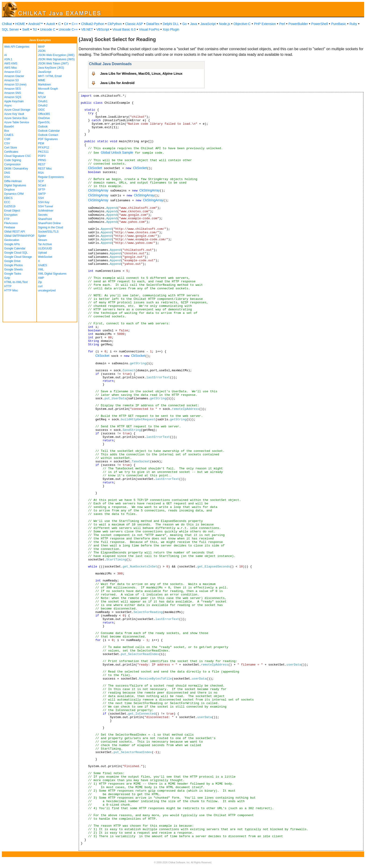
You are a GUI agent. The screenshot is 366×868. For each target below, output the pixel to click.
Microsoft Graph (48, 89)
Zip (40, 282)
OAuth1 (43, 101)
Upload (42, 253)
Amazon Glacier (14, 76)
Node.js (224, 24)
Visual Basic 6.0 (124, 29)
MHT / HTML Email (50, 76)
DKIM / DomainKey (16, 169)
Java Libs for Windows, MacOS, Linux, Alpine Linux (141, 74)
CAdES (9, 135)
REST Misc (45, 169)
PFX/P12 (44, 148)
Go (185, 24)
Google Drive (12, 261)
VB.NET (87, 29)
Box (7, 131)
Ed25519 (10, 206)
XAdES (43, 265)
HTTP (8, 286)
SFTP (42, 190)
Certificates (11, 152)
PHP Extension (265, 24)
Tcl (35, 29)
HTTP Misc (11, 291)
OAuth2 (43, 106)
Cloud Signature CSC (18, 156)
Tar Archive (45, 244)
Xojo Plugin (171, 29)
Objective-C (242, 24)
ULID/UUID (45, 248)
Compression (12, 164)
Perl (282, 24)
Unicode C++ (68, 29)
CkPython (115, 24)
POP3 (42, 156)
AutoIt (51, 24)
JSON (42, 51)
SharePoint (45, 219)
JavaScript (208, 24)
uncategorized (47, 291)
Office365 (44, 114)
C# (66, 24)
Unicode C (48, 29)
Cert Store (11, 148)
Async (8, 106)
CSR (7, 139)
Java (194, 24)
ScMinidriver (46, 211)
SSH (41, 198)
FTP (7, 219)
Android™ (36, 24)
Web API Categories (17, 47)
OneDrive (44, 118)
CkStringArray (98, 190)
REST (42, 164)
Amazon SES (12, 89)
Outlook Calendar (49, 131)
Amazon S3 (11, 80)
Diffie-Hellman (13, 181)
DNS (7, 173)
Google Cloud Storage (18, 257)
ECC (7, 202)
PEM (41, 143)
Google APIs (12, 244)
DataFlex (153, 24)
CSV (7, 143)
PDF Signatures (48, 139)
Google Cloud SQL (16, 253)
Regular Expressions (51, 177)
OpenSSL (44, 122)
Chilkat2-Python (93, 24)
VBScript (103, 29)
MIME (42, 80)
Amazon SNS (13, 93)
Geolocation (12, 240)
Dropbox (9, 190)
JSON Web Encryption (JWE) (56, 55)
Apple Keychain (14, 101)
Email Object (12, 211)
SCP (41, 181)
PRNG (42, 160)
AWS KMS (11, 64)
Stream (43, 240)
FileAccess (11, 223)
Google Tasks (13, 274)
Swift (26, 29)
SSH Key (44, 202)
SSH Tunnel (46, 206)
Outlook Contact (48, 135)
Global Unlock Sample (117, 152)
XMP (41, 278)
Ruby (353, 24)
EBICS (8, 198)
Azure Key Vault (14, 114)
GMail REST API (14, 232)
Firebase (10, 227)
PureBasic (339, 24)
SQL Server (10, 29)
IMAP (41, 47)
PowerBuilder (298, 24)
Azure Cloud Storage (17, 110)
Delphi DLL (171, 24)
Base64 (9, 127)
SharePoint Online (49, 223)
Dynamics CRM (14, 194)
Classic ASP (134, 24)
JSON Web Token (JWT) (53, 64)
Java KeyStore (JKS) (51, 68)
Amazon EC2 (12, 72)
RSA (41, 173)
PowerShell (320, 24)
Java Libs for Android (117, 83)
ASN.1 (8, 59)
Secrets (43, 215)
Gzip (7, 278)
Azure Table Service (17, 122)
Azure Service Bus (16, 118)
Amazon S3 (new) (15, 85)
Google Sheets (13, 269)
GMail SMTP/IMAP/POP (19, 236)
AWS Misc (11, 68)
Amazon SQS (13, 97)
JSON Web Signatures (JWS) (56, 59)
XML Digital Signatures (52, 274)
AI (5, 55)
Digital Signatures (15, 185)
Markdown (44, 85)
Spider (42, 236)
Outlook (43, 127)
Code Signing (13, 160)
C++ (75, 24)
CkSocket (95, 168)
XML (41, 269)
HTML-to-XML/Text (16, 282)
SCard (42, 185)
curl (40, 286)
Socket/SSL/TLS (48, 232)
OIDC (42, 110)
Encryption (11, 215)
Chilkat (7, 24)
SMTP (42, 194)
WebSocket (45, 257)
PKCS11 (43, 152)
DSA (7, 177)
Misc (41, 93)
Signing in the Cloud (51, 227)
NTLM (42, 97)
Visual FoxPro (149, 29)
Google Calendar (15, 248)
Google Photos (13, 265)
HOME (20, 24)
